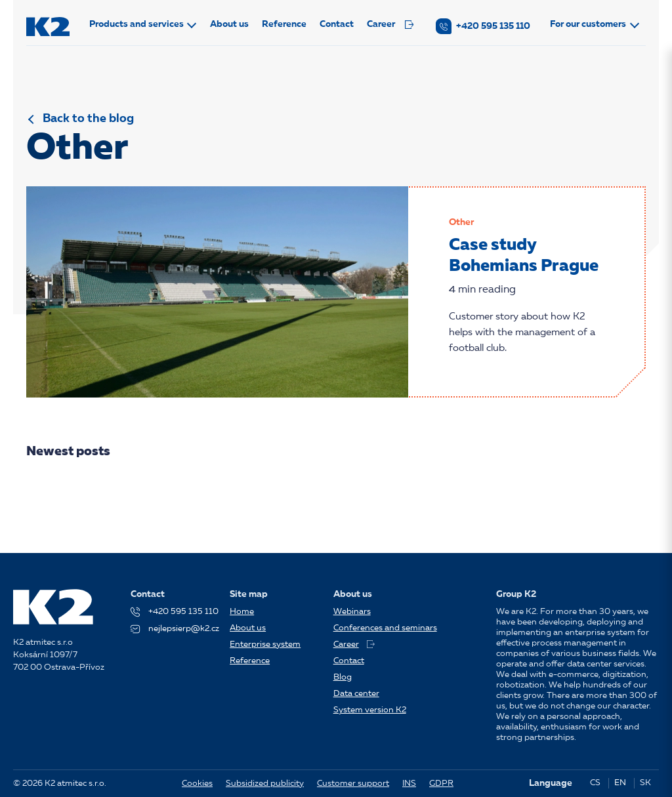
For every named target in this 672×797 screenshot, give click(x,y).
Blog (343, 677)
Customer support (353, 784)
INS (409, 784)
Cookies (197, 784)
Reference (284, 24)
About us (229, 24)
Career (390, 24)
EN (620, 783)
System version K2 (370, 710)
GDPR (441, 784)
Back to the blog (88, 119)
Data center (356, 694)
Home (242, 612)
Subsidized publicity (265, 784)
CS (595, 783)
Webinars (352, 612)
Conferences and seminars (385, 628)
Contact (337, 24)
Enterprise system (265, 644)
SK (645, 783)
